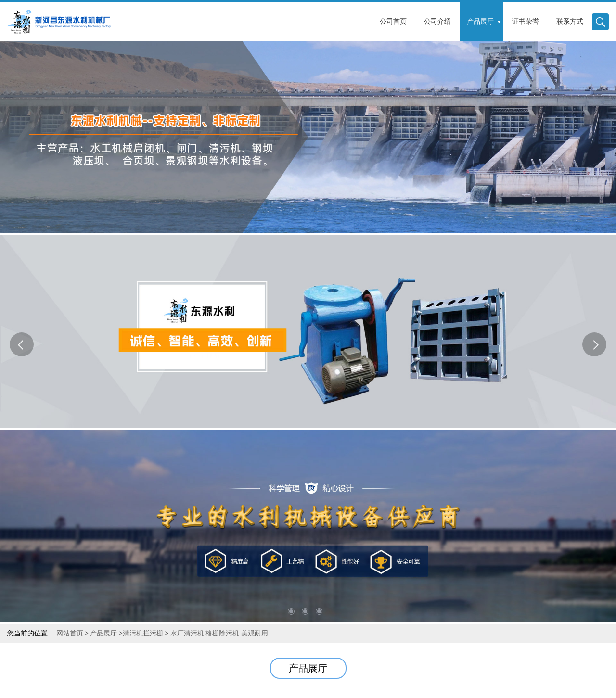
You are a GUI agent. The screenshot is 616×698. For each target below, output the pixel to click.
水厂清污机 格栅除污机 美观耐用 (218, 633)
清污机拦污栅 (143, 633)
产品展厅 (103, 633)
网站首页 (70, 633)
